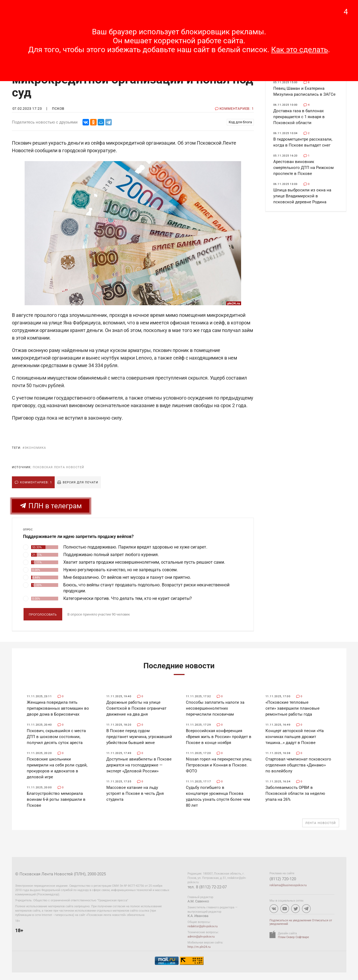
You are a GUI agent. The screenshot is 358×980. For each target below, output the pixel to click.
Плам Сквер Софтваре (293, 937)
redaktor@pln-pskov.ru (203, 926)
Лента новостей (321, 823)
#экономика (34, 448)
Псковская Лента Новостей (58, 467)
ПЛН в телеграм (50, 506)
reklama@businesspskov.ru (288, 885)
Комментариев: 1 (36, 482)
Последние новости (179, 666)
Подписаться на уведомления (290, 920)
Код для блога (240, 122)
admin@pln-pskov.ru (201, 937)
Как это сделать (300, 50)
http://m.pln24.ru (199, 947)
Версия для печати (81, 482)
